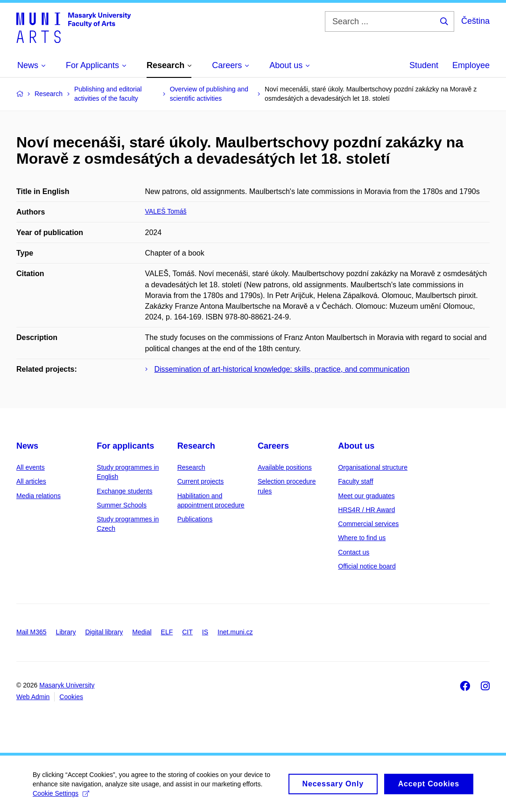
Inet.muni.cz (235, 632)
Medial (142, 632)
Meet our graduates (366, 496)
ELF (167, 632)
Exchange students (124, 491)
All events (31, 467)
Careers (273, 446)
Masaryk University (67, 685)
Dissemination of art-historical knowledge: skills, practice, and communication (282, 369)
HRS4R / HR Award (366, 510)
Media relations (39, 496)
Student (424, 65)
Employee (471, 65)
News (27, 446)
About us (356, 446)
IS (205, 632)
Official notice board (367, 566)
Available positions (285, 467)
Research (196, 446)
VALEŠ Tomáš (166, 211)
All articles (31, 481)
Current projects (201, 481)
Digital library (104, 632)
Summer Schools (122, 505)
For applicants (125, 446)
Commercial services (368, 524)
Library (66, 632)
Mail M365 (32, 632)
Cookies (71, 697)
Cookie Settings (61, 798)
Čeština (475, 21)
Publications (195, 519)
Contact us (354, 552)
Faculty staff (355, 481)
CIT (187, 632)
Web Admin (33, 697)
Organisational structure (373, 467)
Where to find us (362, 538)
